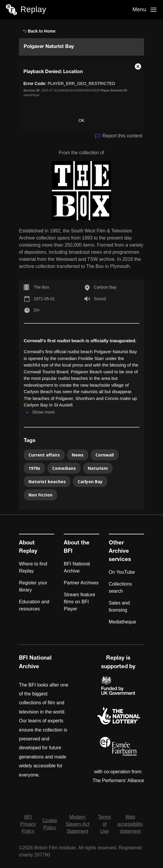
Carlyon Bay (105, 287)
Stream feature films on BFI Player (79, 602)
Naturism (98, 468)
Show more (44, 412)
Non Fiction (40, 495)
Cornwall (105, 455)
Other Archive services (120, 552)
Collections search (120, 587)
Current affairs (44, 455)
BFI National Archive (77, 567)
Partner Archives (81, 583)
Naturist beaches (47, 482)
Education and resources (34, 605)
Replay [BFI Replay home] (33, 9)
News (78, 455)
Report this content (118, 136)
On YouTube (122, 572)
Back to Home (39, 31)
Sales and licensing (119, 606)
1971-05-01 (44, 299)
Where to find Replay (33, 567)
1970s (34, 468)
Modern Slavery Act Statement (77, 824)
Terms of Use (105, 824)
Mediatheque (123, 622)
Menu (139, 9)
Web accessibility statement (130, 824)
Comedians (64, 468)
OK (81, 120)
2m (37, 310)
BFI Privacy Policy (28, 824)
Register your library (33, 586)
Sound (100, 299)
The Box (41, 287)
